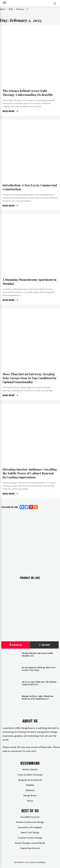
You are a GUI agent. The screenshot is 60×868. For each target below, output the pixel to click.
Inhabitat (30, 790)
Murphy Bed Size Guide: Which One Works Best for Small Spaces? (38, 698)
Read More (10, 111)
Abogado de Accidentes (30, 780)
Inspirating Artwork (30, 848)
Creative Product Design (30, 838)
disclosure (17, 751)
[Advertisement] (30, 541)
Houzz (30, 801)
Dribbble (30, 785)
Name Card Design (30, 832)
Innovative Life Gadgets (30, 827)
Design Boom (30, 795)
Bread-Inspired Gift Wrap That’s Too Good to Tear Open (39, 669)
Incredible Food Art (30, 817)
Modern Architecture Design (30, 822)
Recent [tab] (44, 645)
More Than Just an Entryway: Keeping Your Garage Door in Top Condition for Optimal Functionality (30, 378)
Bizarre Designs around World (30, 843)
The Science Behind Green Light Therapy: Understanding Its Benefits (28, 93)
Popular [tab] (16, 645)
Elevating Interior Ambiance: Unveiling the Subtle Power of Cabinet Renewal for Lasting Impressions (30, 473)
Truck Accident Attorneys (30, 775)
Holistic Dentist (30, 769)
